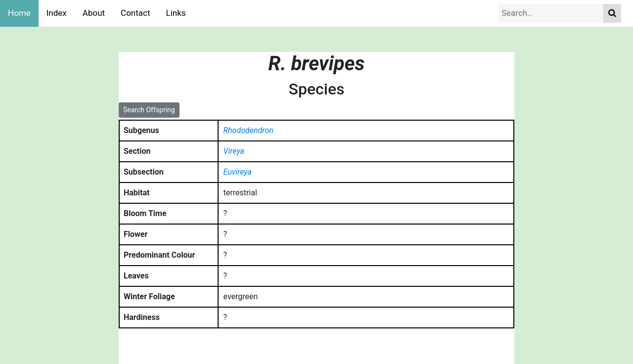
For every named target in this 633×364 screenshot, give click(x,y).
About (94, 13)
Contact (135, 13)
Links (176, 13)
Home (19, 13)
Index (57, 13)
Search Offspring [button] (149, 110)
